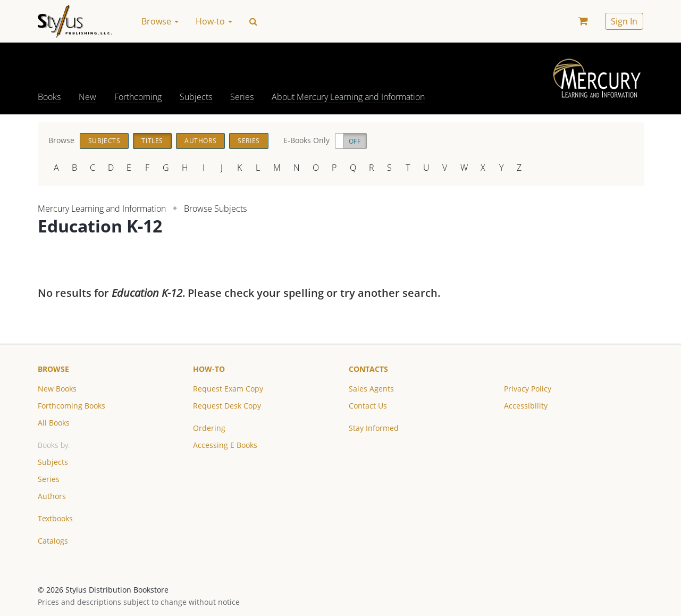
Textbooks (55, 518)
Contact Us (368, 406)
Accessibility (526, 406)
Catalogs (53, 541)
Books (49, 97)
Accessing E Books (225, 445)
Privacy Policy (528, 389)
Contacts (368, 369)
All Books (54, 423)
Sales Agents (371, 389)
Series (242, 97)
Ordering (209, 428)
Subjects (196, 97)
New (87, 97)
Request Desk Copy (227, 406)
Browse (53, 369)
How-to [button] (214, 21)
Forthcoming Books (72, 406)
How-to (209, 369)
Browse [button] (160, 21)
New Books (57, 389)
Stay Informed (374, 428)
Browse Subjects (215, 209)
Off (355, 141)
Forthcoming (138, 97)
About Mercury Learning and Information (348, 97)
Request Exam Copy (228, 389)
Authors (200, 141)
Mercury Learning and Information (102, 209)
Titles (152, 141)
